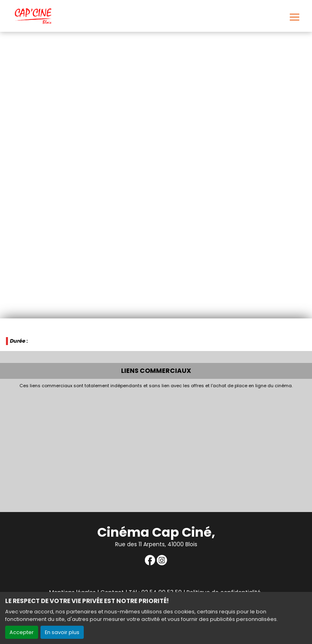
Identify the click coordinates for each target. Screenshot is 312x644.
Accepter (22, 632)
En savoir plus (62, 632)
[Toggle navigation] (295, 17)
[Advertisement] (156, 448)
